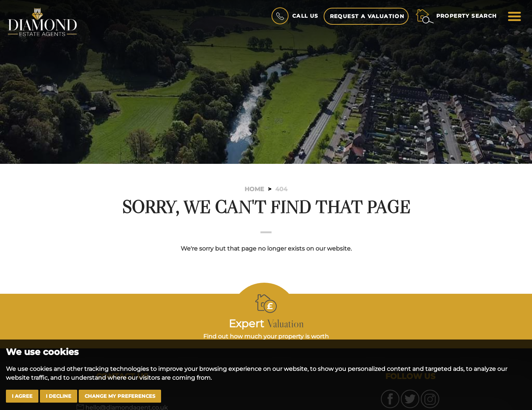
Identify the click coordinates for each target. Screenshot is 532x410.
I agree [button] (22, 396)
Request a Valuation (367, 16)
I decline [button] (59, 396)
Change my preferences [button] (120, 396)
